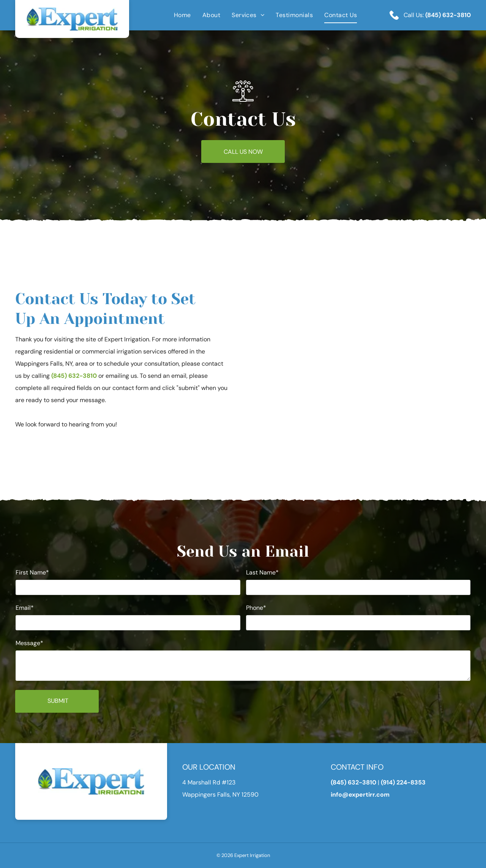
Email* (25, 608)
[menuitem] (177, 15)
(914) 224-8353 (403, 782)
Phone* (256, 608)
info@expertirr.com (360, 795)
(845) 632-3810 (448, 15)
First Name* (32, 572)
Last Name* (262, 572)
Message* (29, 643)
